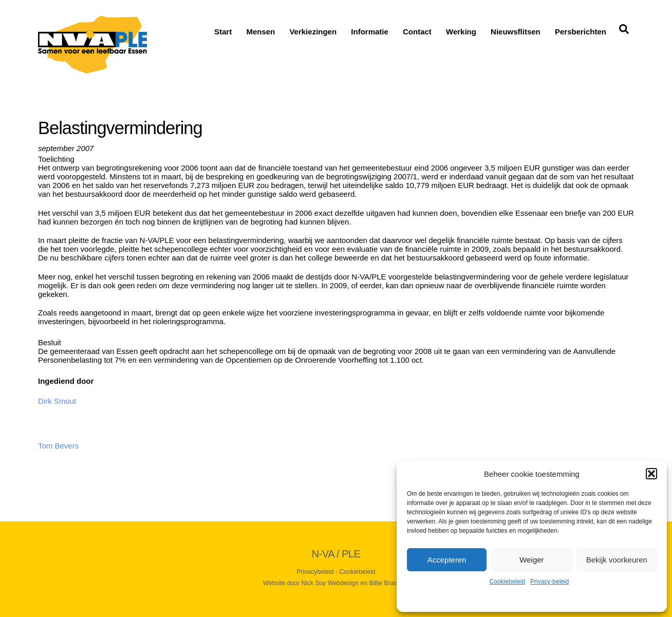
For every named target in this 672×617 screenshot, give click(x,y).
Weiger (531, 560)
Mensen (260, 32)
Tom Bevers (58, 446)
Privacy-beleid (549, 582)
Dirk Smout (57, 401)
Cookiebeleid (507, 582)
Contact (417, 32)
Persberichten (581, 32)
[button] (651, 474)
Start (223, 32)
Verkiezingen (313, 32)
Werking (461, 32)
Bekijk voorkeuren (617, 560)
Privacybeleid (315, 572)
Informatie (370, 32)
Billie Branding (389, 583)
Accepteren (447, 560)
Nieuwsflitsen (516, 32)
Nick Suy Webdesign (330, 583)
